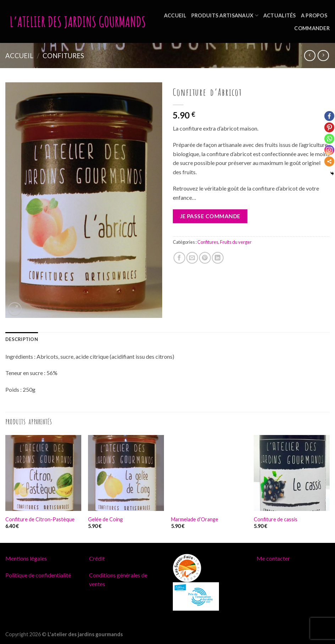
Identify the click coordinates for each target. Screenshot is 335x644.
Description (22, 339)
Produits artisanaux (225, 15)
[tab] (22, 339)
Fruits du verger (236, 242)
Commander (312, 28)
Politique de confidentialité (38, 575)
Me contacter (273, 558)
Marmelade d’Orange (195, 519)
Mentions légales (26, 558)
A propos (314, 15)
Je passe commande (210, 216)
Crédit (97, 558)
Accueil (175, 15)
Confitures (63, 56)
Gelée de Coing (105, 519)
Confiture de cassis (276, 519)
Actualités (280, 15)
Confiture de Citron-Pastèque (40, 519)
